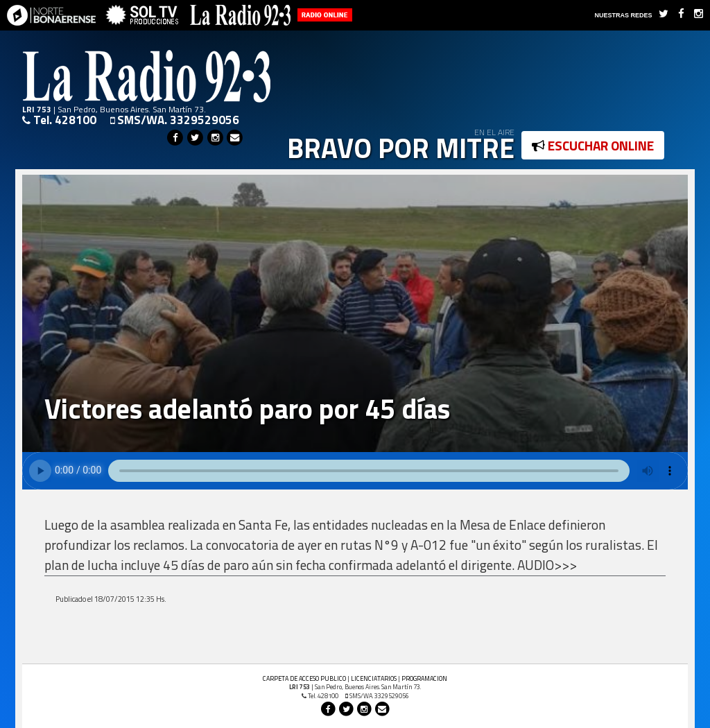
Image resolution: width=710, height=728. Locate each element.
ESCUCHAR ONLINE (593, 145)
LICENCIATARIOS (374, 678)
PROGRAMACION (424, 678)
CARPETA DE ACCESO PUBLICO (304, 678)
